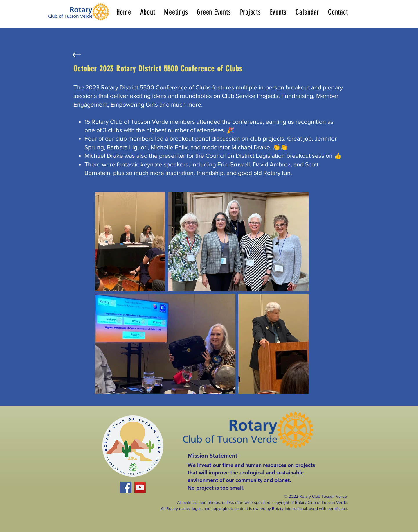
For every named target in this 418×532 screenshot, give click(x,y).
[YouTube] (140, 487)
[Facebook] (126, 487)
